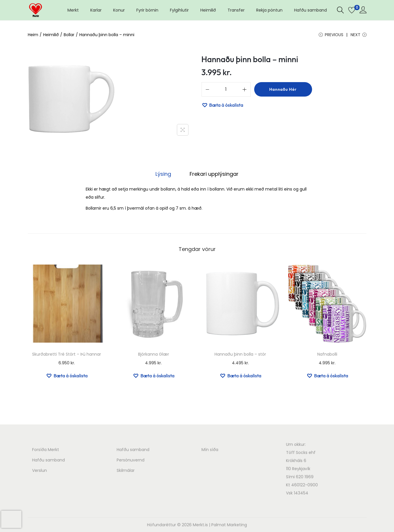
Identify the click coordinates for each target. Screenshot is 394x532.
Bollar (69, 35)
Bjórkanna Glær (154, 354)
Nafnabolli (327, 354)
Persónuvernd (131, 460)
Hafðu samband (48, 460)
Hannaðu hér (283, 89)
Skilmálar (126, 470)
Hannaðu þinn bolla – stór (240, 354)
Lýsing (163, 174)
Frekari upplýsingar (214, 174)
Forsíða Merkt (46, 450)
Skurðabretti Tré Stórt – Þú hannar (67, 354)
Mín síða (210, 450)
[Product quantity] (226, 89)
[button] (222, 105)
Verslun (40, 470)
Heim (33, 35)
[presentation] (11, 519)
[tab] (163, 174)
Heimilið (51, 35)
